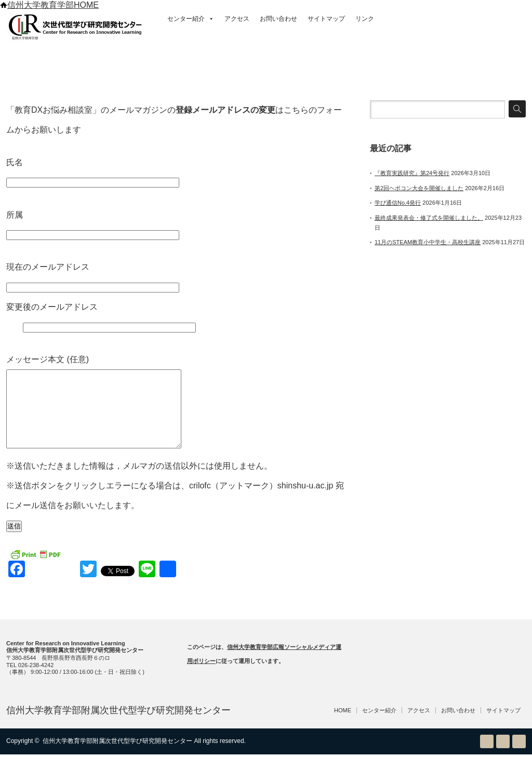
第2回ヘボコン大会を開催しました (419, 188)
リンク (365, 19)
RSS (487, 757)
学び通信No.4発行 (398, 203)
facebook (519, 757)
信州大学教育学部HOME (49, 5)
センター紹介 (191, 19)
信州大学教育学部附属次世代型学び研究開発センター (118, 726)
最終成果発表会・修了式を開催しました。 (429, 218)
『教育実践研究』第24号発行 (412, 173)
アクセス (237, 19)
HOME (343, 726)
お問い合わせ (278, 19)
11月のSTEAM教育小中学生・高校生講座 (428, 242)
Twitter (503, 757)
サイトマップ (326, 19)
